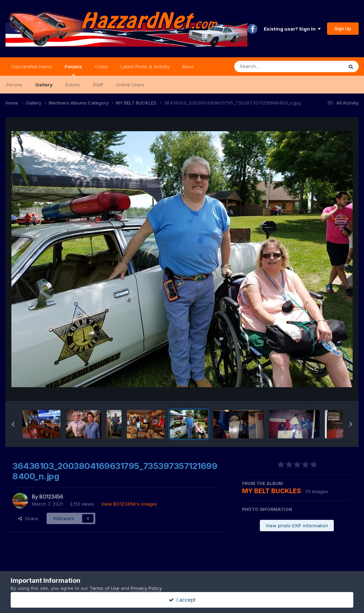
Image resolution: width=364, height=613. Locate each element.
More (188, 66)
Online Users (130, 85)
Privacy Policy (146, 588)
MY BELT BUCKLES (272, 491)
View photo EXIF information (297, 526)
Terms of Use (105, 588)
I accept (182, 600)
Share (28, 518)
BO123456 (51, 497)
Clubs (101, 66)
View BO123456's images (129, 504)
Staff (98, 85)
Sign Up (343, 28)
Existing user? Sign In (292, 29)
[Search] (269, 66)
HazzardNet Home (32, 66)
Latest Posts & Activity (145, 66)
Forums (73, 70)
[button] (13, 424)
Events (73, 85)
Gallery (44, 85)
